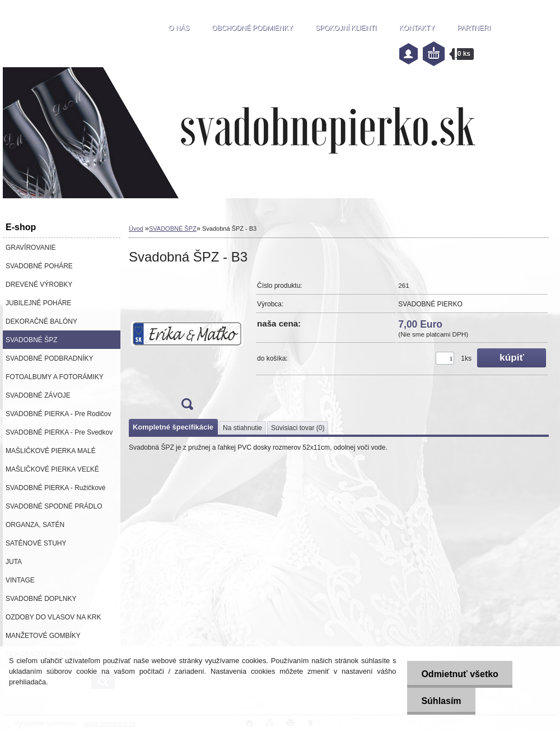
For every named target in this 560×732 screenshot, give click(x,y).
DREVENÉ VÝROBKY (39, 285)
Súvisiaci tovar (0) (298, 428)
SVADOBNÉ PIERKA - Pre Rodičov (59, 414)
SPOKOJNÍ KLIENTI (346, 28)
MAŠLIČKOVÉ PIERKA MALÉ (51, 451)
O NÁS (179, 28)
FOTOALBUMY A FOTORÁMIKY (55, 377)
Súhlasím (441, 701)
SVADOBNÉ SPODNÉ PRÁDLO (54, 506)
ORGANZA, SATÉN (35, 525)
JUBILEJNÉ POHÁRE (38, 303)
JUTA (14, 562)
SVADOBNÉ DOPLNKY (41, 599)
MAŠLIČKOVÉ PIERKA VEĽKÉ (52, 469)
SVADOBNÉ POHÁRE (39, 266)
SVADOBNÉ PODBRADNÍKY (49, 358)
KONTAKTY (417, 28)
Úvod (136, 229)
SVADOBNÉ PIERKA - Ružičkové (56, 488)
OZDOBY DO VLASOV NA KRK (53, 617)
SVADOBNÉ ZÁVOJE (38, 395)
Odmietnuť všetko (459, 674)
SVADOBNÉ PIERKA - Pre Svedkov (59, 432)
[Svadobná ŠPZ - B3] (187, 346)
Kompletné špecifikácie (173, 427)
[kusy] (445, 358)
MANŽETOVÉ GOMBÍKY (43, 636)
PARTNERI (474, 28)
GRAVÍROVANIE (31, 248)
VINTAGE (20, 580)
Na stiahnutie (242, 428)
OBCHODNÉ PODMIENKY (252, 28)
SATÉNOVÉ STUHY (36, 543)
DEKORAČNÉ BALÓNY (41, 321)
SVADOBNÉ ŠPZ (31, 340)
